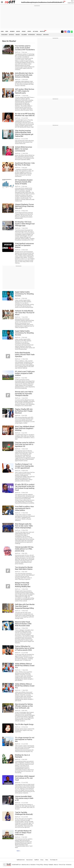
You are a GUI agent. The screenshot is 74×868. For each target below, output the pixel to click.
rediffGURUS (55, 2)
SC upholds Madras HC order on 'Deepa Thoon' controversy (23, 833)
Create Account (71, 3)
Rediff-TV (61, 2)
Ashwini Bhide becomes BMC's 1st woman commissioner (24, 149)
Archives (46, 35)
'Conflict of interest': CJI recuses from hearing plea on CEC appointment (24, 466)
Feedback (51, 865)
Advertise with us (26, 865)
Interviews (32, 35)
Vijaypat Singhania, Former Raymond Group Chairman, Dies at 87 (24, 206)
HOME (2, 31)
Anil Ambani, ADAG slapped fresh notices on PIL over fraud (25, 778)
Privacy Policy (40, 865)
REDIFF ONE (43, 31)
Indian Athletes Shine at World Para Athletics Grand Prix (25, 666)
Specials (39, 35)
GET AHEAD (35, 31)
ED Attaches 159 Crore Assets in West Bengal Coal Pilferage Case (25, 224)
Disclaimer (33, 865)
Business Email (46, 2)
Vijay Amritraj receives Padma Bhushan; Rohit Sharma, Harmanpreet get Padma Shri (24, 133)
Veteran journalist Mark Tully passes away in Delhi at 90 (24, 798)
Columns (24, 35)
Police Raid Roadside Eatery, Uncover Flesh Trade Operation (25, 355)
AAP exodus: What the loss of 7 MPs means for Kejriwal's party (25, 91)
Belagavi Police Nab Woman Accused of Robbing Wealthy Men (23, 585)
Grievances (69, 865)
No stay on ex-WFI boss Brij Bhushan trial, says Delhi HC (25, 115)
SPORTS (29, 31)
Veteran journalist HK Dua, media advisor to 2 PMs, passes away (24, 549)
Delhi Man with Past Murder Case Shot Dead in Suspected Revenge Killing (25, 606)
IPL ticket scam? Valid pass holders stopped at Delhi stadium (25, 373)
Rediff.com (18, 865)
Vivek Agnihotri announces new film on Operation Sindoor (24, 245)
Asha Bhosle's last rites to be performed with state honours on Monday (24, 75)
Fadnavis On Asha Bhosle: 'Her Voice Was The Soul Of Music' (25, 313)
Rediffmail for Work (21, 860)
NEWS (7, 31)
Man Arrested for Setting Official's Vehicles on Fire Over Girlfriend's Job (24, 706)
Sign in (72, 1)
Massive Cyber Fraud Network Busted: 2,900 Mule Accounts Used (23, 624)
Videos (47, 860)
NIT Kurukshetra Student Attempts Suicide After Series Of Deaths (24, 182)
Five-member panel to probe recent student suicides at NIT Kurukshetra (25, 48)
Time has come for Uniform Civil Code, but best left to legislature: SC (25, 444)
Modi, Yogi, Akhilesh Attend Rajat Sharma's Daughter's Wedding (25, 428)
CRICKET (24, 31)
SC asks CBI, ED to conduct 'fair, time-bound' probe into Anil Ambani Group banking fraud (25, 487)
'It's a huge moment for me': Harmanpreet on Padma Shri (25, 739)
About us (56, 865)
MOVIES (18, 31)
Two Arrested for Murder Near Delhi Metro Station (24, 568)
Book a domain (30, 860)
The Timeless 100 (54, 860)
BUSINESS (12, 31)
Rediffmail (24, 2)
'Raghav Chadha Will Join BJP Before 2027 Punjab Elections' (24, 411)
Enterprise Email (37, 2)
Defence (11, 35)
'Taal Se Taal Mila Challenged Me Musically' (24, 813)
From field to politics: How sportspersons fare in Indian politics (24, 508)
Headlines (4, 35)
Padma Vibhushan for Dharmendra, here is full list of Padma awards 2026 (25, 648)
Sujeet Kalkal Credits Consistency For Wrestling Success (24, 294)
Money (30, 2)
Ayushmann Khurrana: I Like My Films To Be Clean (25, 164)
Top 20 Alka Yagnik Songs (24, 724)
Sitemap (46, 865)
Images (18, 35)
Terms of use (62, 865)
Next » (19, 851)
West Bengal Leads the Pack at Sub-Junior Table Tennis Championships (24, 526)
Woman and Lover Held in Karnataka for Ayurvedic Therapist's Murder (24, 394)
